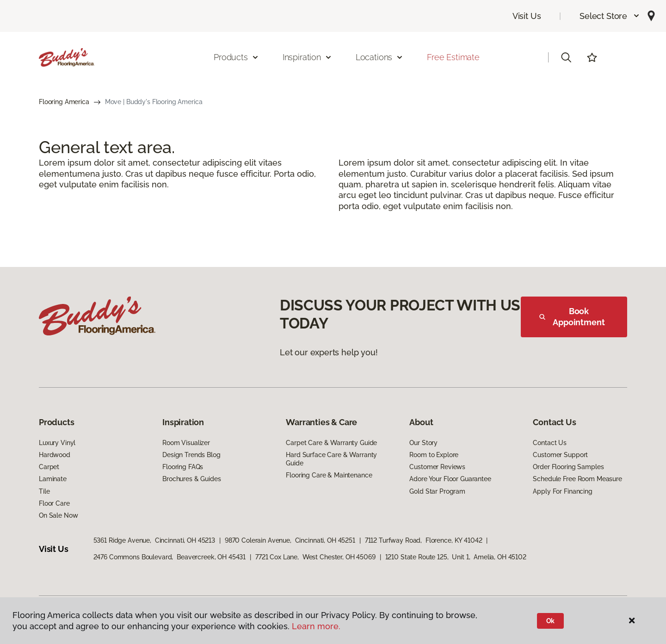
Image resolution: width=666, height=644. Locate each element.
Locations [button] (379, 57)
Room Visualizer (186, 443)
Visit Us (527, 16)
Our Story (423, 443)
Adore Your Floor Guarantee (450, 479)
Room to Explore (434, 455)
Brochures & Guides (191, 479)
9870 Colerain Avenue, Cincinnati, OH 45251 (290, 540)
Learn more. (316, 626)
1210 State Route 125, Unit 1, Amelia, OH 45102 (456, 557)
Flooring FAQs (183, 467)
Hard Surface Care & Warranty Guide (331, 459)
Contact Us (550, 443)
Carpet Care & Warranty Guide (331, 443)
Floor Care (54, 503)
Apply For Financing (562, 491)
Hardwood (55, 455)
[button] (610, 16)
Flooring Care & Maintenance (329, 475)
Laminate (53, 479)
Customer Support (560, 455)
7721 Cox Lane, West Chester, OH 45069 (315, 557)
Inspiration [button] (307, 57)
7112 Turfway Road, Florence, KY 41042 (424, 540)
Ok (551, 621)
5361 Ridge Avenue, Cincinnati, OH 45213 (154, 540)
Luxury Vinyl (57, 443)
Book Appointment (572, 317)
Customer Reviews (437, 467)
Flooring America (64, 102)
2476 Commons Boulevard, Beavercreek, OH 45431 (170, 557)
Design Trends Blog (191, 455)
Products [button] (236, 57)
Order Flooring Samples (568, 467)
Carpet (49, 467)
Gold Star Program (437, 491)
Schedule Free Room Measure (577, 479)
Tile (44, 491)
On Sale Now (58, 515)
